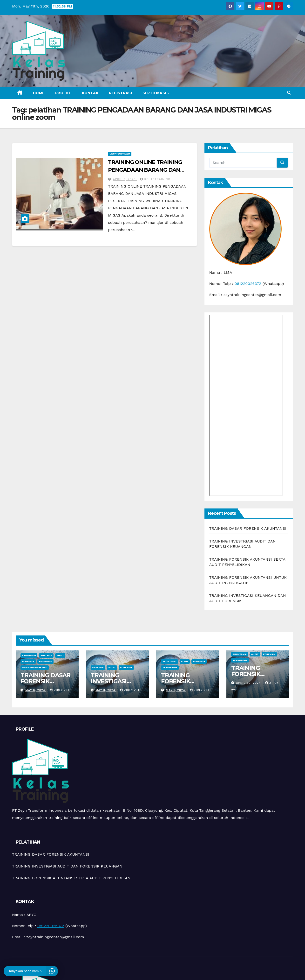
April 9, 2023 (125, 179)
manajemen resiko (35, 667)
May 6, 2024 (36, 690)
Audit (60, 655)
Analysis (46, 655)
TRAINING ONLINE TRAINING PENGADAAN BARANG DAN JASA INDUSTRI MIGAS (145, 170)
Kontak (90, 93)
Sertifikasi (155, 93)
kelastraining (155, 179)
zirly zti (59, 690)
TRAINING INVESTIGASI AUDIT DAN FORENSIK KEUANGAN (67, 866)
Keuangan (46, 661)
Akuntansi (29, 655)
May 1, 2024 (176, 690)
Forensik (28, 661)
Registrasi (120, 93)
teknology (170, 667)
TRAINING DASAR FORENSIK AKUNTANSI (248, 528)
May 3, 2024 (106, 690)
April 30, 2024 (249, 683)
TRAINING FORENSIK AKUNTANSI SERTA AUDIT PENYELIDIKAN (71, 878)
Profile (63, 93)
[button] (289, 93)
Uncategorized (120, 154)
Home (39, 93)
